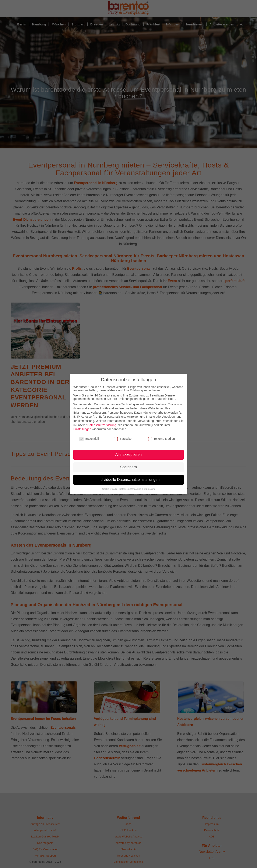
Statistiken (124, 439)
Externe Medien (161, 439)
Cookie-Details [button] (110, 489)
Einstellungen (82, 429)
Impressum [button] (149, 489)
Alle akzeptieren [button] (129, 455)
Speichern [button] (129, 467)
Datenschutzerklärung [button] (131, 489)
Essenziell (89, 439)
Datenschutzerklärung (102, 425)
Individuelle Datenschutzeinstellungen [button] (129, 480)
